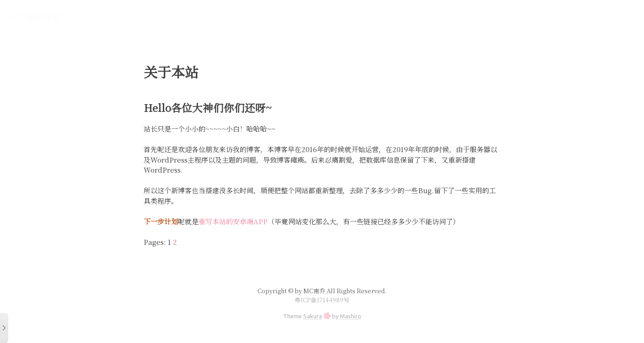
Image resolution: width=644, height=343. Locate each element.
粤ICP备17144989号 (322, 300)
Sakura (313, 316)
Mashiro (351, 316)
